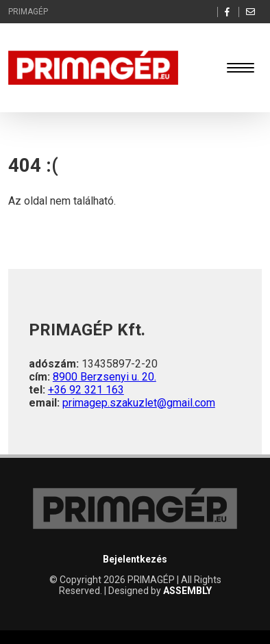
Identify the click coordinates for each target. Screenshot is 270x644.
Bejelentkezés (135, 559)
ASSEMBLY (187, 591)
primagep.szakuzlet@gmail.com (139, 403)
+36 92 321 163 (86, 390)
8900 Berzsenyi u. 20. (105, 377)
